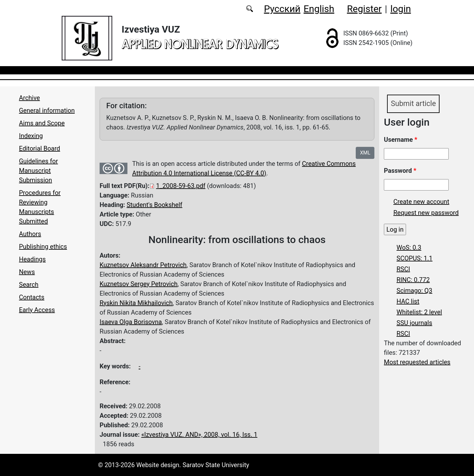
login (400, 9)
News (27, 272)
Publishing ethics (43, 247)
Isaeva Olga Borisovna (131, 322)
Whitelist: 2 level (419, 312)
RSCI (403, 269)
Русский (282, 9)
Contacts (32, 297)
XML (365, 153)
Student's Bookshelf (154, 205)
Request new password (426, 213)
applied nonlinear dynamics (200, 44)
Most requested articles (417, 362)
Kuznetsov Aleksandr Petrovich (143, 265)
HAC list (408, 302)
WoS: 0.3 (409, 248)
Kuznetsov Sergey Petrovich (139, 284)
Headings (32, 259)
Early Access (37, 310)
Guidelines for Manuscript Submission (38, 171)
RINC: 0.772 (413, 280)
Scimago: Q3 (414, 291)
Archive (29, 98)
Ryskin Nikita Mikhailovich (136, 303)
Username (401, 140)
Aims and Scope (42, 123)
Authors (30, 234)
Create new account (421, 202)
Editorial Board (40, 148)
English (319, 9)
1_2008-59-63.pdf (181, 186)
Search (29, 285)
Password (400, 171)
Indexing (31, 136)
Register (364, 9)
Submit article (414, 104)
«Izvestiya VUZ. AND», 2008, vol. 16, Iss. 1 (199, 435)
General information (47, 110)
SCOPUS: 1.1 (415, 259)
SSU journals (414, 323)
